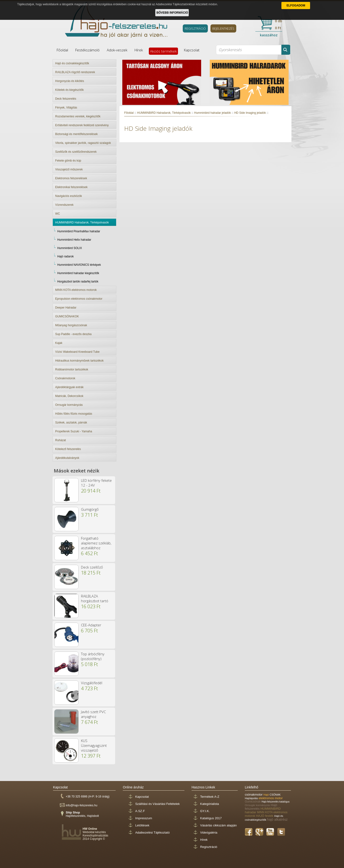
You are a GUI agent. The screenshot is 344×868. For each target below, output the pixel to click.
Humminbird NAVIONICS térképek (79, 265)
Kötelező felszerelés (68, 449)
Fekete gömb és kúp (68, 161)
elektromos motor (271, 798)
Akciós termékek (163, 51)
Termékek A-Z (210, 797)
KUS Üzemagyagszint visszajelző (94, 745)
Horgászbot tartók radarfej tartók (78, 282)
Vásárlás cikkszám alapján (218, 825)
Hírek (139, 50)
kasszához (269, 35)
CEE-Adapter (91, 625)
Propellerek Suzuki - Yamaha (74, 431)
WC (58, 214)
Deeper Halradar (66, 308)
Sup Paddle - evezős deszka (73, 334)
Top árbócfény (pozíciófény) (93, 656)
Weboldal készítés (94, 832)
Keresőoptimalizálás (95, 835)
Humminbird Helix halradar (74, 240)
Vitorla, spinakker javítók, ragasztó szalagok (83, 143)
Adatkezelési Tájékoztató (152, 833)
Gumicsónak (253, 802)
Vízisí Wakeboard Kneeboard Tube (77, 352)
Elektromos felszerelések (71, 178)
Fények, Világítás (66, 108)
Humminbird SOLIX (70, 248)
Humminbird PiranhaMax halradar (79, 231)
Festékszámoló (87, 50)
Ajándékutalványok (67, 458)
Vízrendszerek (64, 205)
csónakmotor (254, 795)
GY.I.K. (205, 811)
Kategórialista (210, 804)
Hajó (267, 795)
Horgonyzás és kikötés (70, 81)
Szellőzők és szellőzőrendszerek (76, 152)
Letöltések (142, 825)
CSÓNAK (275, 795)
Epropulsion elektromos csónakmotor (79, 299)
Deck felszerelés (66, 99)
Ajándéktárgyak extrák (69, 387)
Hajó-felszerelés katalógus (276, 802)
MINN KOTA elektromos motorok (76, 290)
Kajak (59, 343)
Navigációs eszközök (69, 196)
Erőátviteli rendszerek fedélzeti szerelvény (82, 125)
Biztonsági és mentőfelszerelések (76, 134)
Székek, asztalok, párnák (71, 423)
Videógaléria (209, 833)
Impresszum (144, 818)
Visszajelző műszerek (69, 169)
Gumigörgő (90, 509)
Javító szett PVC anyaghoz (93, 714)
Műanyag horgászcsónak (71, 325)
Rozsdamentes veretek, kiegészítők (78, 116)
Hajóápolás (252, 798)
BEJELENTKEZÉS (223, 28)
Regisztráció (209, 847)
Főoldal (62, 50)
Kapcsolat (192, 50)
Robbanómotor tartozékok (72, 369)
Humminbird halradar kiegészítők (78, 273)
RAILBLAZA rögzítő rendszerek (75, 72)
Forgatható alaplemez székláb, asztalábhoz (96, 543)
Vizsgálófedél (92, 683)
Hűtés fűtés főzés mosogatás (74, 414)
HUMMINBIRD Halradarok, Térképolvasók (82, 222)
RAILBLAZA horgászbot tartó (95, 598)
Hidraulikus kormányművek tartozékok (79, 361)
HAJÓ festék (265, 816)
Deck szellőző (92, 567)
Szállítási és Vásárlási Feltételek (157, 804)
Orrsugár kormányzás (69, 405)
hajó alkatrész (277, 819)
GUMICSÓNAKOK (67, 316)
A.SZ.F (140, 811)
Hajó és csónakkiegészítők (72, 63)
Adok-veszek (117, 50)
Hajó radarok (66, 256)
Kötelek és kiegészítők (69, 90)
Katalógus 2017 (211, 818)
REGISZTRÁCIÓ (195, 28)
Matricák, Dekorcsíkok (69, 396)
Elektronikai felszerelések (71, 187)
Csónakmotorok (65, 378)
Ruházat (61, 440)
